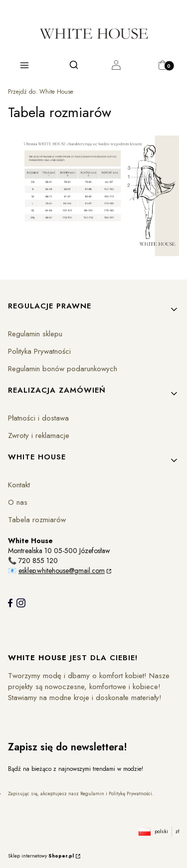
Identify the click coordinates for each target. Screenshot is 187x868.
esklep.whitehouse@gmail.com (62, 571)
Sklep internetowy (41, 856)
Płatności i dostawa (38, 418)
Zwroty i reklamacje (39, 435)
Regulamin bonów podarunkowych (63, 369)
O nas (18, 502)
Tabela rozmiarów (37, 520)
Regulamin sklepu (35, 334)
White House (41, 92)
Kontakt (19, 485)
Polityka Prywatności (39, 351)
